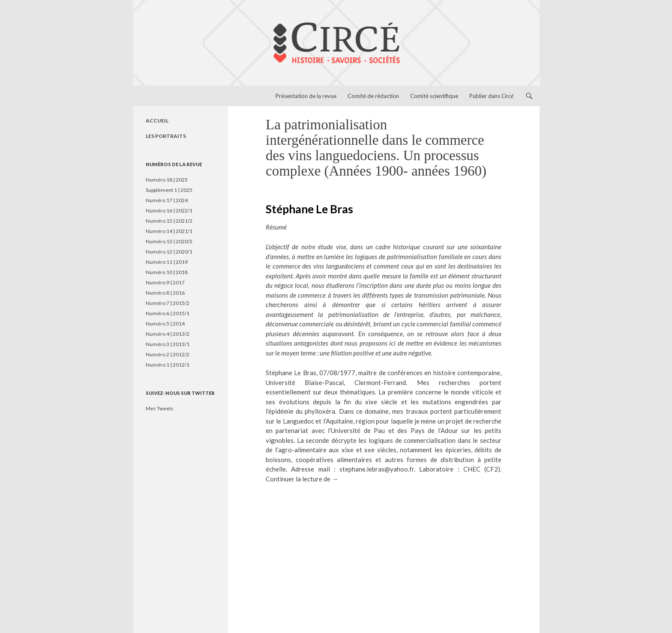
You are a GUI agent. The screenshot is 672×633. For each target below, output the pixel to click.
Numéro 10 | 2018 (167, 272)
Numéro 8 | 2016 (165, 293)
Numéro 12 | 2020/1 (169, 252)
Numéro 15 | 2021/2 (169, 221)
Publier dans (491, 96)
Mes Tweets (160, 408)
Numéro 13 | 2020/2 (169, 241)
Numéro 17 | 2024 (167, 200)
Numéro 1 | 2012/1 (168, 365)
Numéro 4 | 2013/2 (168, 334)
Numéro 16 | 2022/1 (169, 211)
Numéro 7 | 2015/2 (168, 303)
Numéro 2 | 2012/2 (168, 354)
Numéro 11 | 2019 (167, 262)
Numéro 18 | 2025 (167, 180)
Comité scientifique (434, 96)
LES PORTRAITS (166, 136)
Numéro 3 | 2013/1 (168, 344)
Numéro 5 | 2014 (165, 324)
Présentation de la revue (306, 96)
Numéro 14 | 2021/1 (169, 231)
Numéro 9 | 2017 (165, 282)
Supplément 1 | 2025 (169, 190)
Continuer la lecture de (302, 479)
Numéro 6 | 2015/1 (168, 313)
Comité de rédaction (373, 96)
